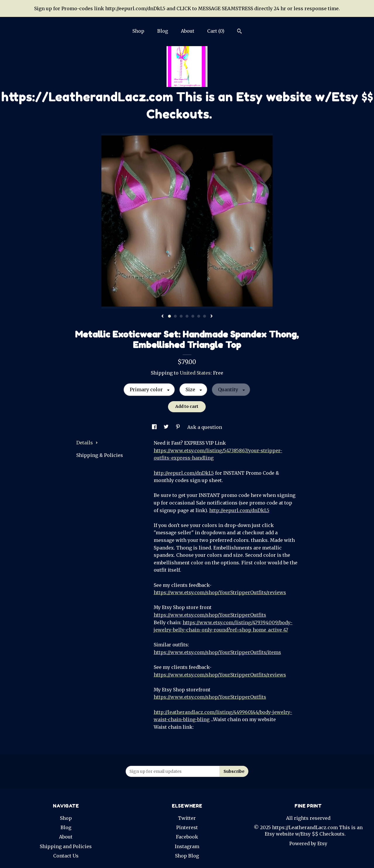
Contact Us (66, 856)
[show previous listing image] (162, 316)
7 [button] (205, 316)
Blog (163, 31)
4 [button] (187, 316)
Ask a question (205, 427)
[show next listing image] (212, 316)
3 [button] (181, 316)
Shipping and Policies (66, 846)
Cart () (216, 31)
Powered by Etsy (308, 843)
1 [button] (169, 316)
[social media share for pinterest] (179, 427)
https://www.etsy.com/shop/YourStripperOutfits (210, 615)
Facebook (187, 837)
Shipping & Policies (100, 455)
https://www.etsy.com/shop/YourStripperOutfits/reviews (220, 592)
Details (87, 443)
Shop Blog (187, 856)
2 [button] (175, 316)
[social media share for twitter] (167, 427)
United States (195, 373)
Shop (138, 31)
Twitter (187, 818)
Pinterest (187, 827)
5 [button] (193, 316)
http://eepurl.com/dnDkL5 (184, 473)
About (188, 31)
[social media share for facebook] (155, 427)
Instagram (187, 846)
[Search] (239, 32)
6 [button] (199, 316)
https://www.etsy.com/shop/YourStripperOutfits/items (217, 652)
